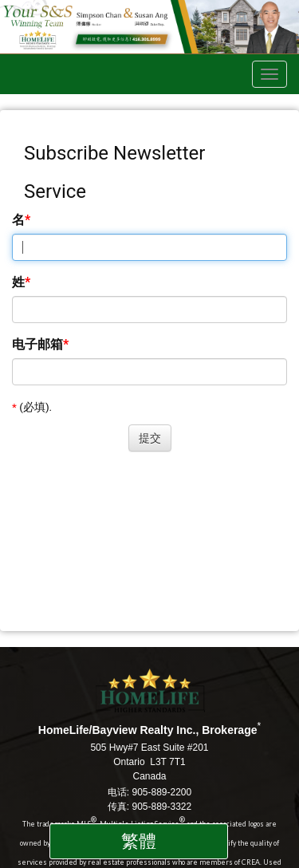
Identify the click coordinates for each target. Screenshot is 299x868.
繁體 (139, 841)
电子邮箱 (37, 344)
